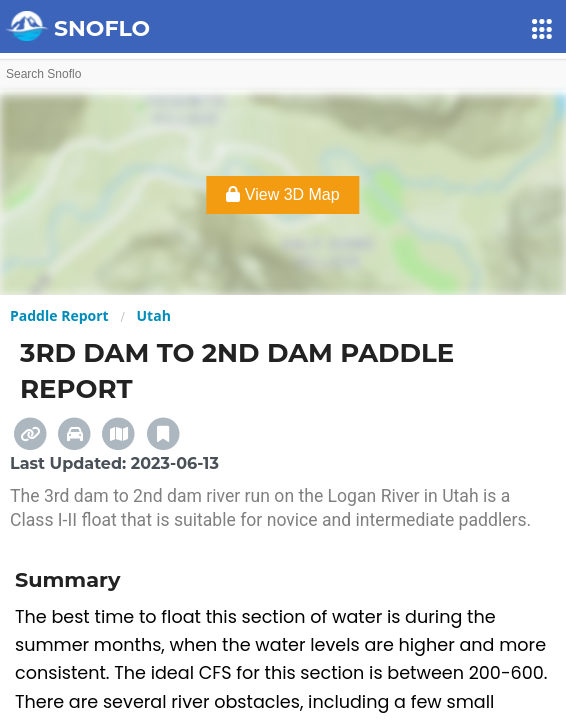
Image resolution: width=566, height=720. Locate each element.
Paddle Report (59, 315)
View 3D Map (282, 194)
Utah (154, 315)
